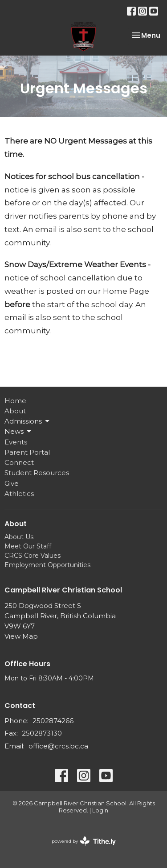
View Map (21, 636)
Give (12, 483)
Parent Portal (27, 452)
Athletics (19, 494)
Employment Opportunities (47, 565)
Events (16, 442)
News (18, 432)
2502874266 (53, 721)
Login (100, 810)
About (15, 411)
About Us (19, 537)
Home (15, 401)
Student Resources (37, 473)
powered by (84, 841)
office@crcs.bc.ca (58, 746)
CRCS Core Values (33, 556)
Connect (19, 462)
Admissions (28, 421)
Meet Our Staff (28, 546)
